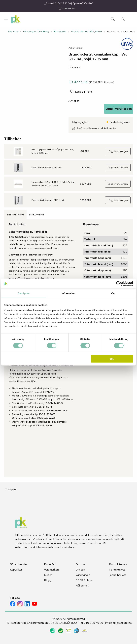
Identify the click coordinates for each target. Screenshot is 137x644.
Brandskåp (60, 31)
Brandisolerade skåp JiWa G (87, 31)
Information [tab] (68, 293)
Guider (48, 575)
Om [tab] (113, 293)
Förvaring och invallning (36, 31)
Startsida (13, 31)
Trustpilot (11, 489)
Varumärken (51, 570)
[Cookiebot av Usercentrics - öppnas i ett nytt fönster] (119, 284)
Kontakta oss (117, 570)
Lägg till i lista (84, 92)
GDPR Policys (84, 580)
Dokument (37, 214)
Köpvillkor (16, 570)
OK (112, 359)
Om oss (80, 570)
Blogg (48, 580)
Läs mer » (74, 67)
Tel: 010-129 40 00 (91, 623)
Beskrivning (15, 214)
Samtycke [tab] (24, 293)
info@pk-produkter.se (118, 623)
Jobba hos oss (118, 575)
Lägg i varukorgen (119, 109)
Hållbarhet (82, 585)
